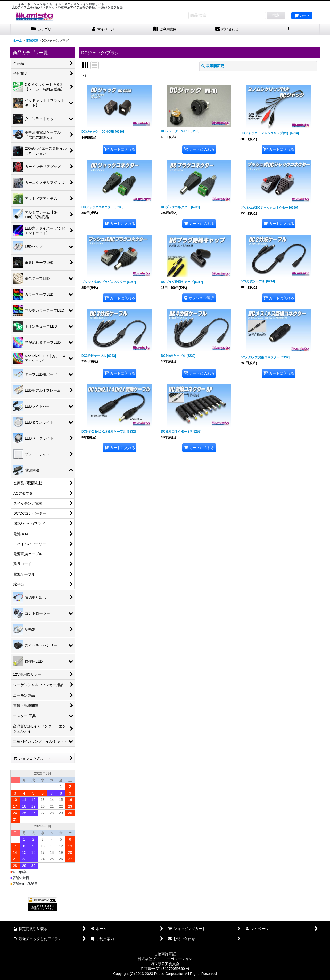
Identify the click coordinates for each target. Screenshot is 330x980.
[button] (289, 29)
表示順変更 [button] (213, 66)
